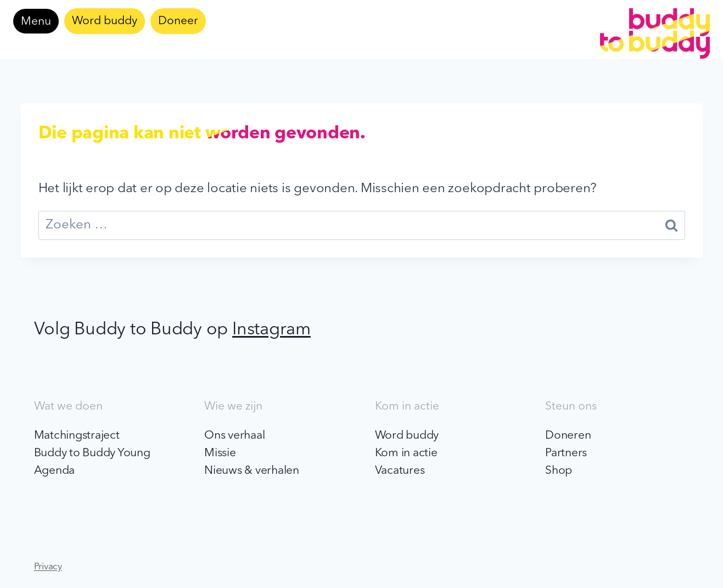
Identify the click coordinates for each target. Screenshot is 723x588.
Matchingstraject (77, 436)
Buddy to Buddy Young (92, 453)
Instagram (271, 330)
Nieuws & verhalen (252, 471)
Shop (559, 471)
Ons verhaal (234, 436)
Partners (566, 453)
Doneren (568, 436)
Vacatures (400, 471)
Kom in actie (406, 453)
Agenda (55, 471)
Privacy (48, 567)
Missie (220, 453)
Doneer (178, 21)
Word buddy (105, 21)
